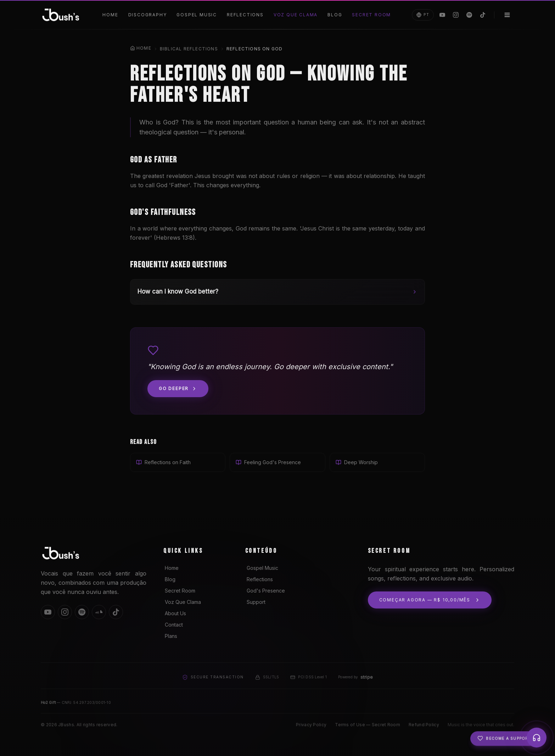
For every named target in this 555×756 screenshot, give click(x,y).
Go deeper (178, 389)
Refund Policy (424, 725)
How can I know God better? (277, 291)
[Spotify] (469, 15)
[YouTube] (442, 15)
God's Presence (265, 591)
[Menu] (507, 15)
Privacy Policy (311, 725)
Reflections (245, 15)
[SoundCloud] (99, 612)
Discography (148, 15)
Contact (173, 625)
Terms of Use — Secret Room (368, 725)
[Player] (537, 738)
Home (110, 15)
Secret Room (371, 15)
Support (255, 602)
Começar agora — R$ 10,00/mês (430, 600)
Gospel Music (197, 15)
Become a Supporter (507, 741)
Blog (335, 15)
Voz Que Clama (296, 15)
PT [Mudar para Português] (423, 15)
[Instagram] (456, 15)
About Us (175, 613)
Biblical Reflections (189, 49)
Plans (170, 636)
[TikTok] (483, 15)
